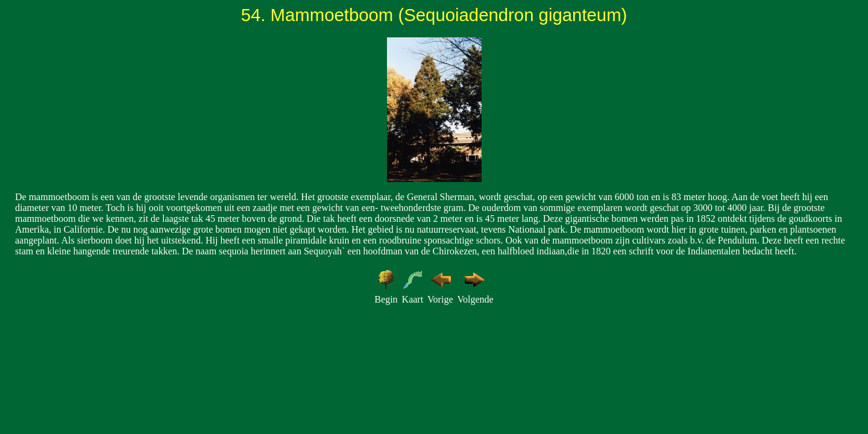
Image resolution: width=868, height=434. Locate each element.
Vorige (440, 299)
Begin (386, 299)
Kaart (413, 299)
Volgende (475, 299)
